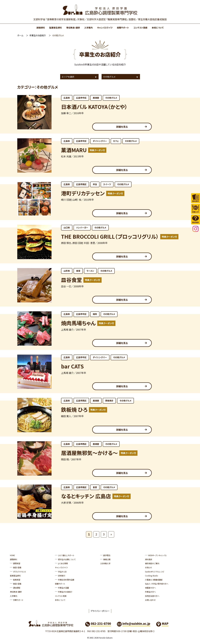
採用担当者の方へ (152, 596)
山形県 (67, 271)
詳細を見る (122, 127)
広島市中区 (81, 98)
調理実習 (17, 563)
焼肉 (95, 314)
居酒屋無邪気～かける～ (89, 453)
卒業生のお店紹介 (38, 35)
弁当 (95, 184)
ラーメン (90, 271)
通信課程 (17, 588)
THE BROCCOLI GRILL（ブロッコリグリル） (110, 236)
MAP (165, 623)
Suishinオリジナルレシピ (155, 572)
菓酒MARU (74, 150)
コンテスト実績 (140, 28)
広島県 (67, 98)
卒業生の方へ (150, 592)
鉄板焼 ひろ (74, 409)
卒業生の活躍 (63, 588)
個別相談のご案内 (152, 563)
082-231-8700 (101, 623)
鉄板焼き (109, 401)
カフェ (116, 141)
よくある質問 (63, 563)
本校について (158, 28)
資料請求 (149, 559)
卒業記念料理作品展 (66, 580)
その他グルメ (111, 98)
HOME (12, 555)
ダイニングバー (100, 141)
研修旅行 (62, 576)
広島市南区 (81, 184)
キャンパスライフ (105, 28)
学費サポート (18, 600)
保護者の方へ (150, 588)
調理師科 (41, 28)
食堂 (78, 271)
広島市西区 (81, 401)
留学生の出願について (67, 559)
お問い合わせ (150, 600)
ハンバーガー (82, 227)
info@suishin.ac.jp (136, 623)
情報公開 (107, 559)
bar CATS (72, 366)
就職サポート (123, 28)
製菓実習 (17, 580)
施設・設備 (17, 567)
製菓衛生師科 (56, 28)
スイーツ (107, 184)
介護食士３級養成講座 (154, 580)
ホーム (20, 35)
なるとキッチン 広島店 (86, 496)
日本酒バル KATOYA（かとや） (94, 107)
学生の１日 (62, 572)
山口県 (67, 227)
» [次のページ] (111, 534)
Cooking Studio (152, 576)
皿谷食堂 (71, 280)
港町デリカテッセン (83, 193)
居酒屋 (96, 98)
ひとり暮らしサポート (66, 555)
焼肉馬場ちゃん (78, 323)
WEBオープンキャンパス (157, 555)
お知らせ (148, 567)
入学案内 (88, 28)
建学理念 (107, 555)
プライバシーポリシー (100, 611)
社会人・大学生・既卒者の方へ (157, 584)
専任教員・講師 (73, 28)
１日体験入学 (105, 563)
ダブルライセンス (20, 572)
